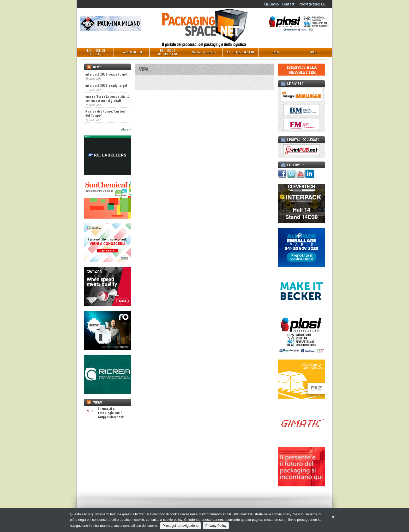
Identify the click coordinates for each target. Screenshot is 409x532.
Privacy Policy (216, 526)
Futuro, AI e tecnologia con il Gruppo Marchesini (105, 413)
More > (126, 129)
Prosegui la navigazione (181, 526)
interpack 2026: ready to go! (106, 85)
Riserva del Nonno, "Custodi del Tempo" (105, 113)
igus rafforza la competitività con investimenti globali (107, 98)
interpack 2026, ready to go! (106, 74)
